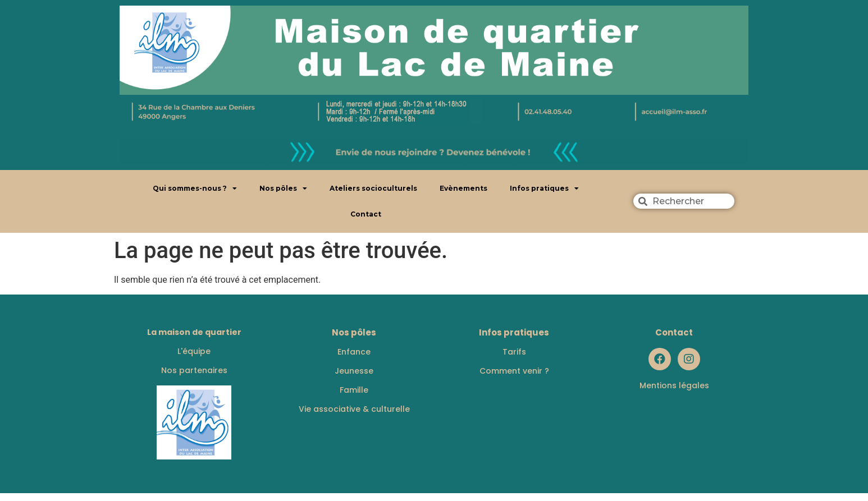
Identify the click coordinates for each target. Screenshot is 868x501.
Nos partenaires (194, 370)
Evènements (463, 188)
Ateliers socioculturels (373, 188)
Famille (354, 390)
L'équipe (194, 351)
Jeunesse (354, 371)
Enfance (354, 352)
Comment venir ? (514, 371)
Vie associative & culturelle (354, 409)
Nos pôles (283, 189)
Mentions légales (674, 385)
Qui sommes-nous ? (195, 189)
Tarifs (514, 352)
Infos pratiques (544, 189)
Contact (366, 214)
